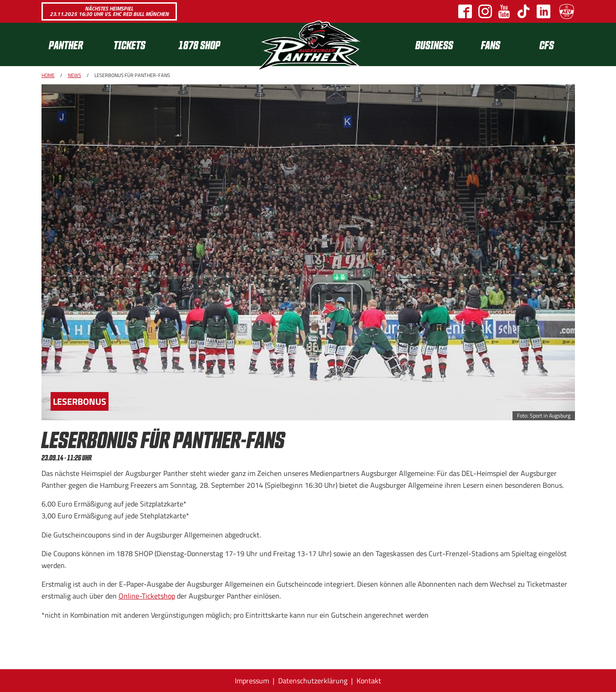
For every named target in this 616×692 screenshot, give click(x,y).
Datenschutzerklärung (313, 681)
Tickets (129, 44)
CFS (547, 44)
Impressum (252, 681)
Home (48, 75)
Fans (491, 44)
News (75, 75)
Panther (66, 44)
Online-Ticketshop (147, 596)
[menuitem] (74, 44)
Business (434, 44)
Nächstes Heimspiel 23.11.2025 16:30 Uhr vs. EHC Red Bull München (109, 11)
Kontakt (369, 681)
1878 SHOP (199, 44)
